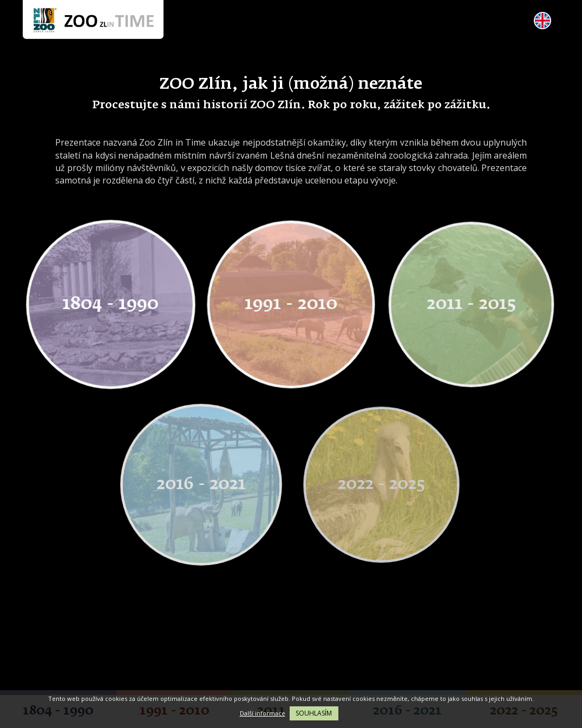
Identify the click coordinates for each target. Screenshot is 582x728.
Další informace (263, 713)
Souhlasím (314, 713)
